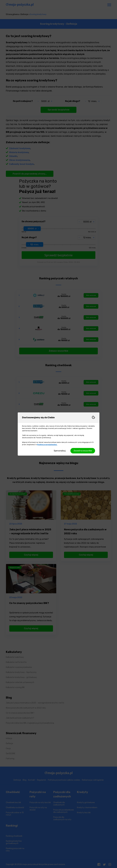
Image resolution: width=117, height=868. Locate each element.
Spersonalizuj (60, 451)
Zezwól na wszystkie (83, 451)
